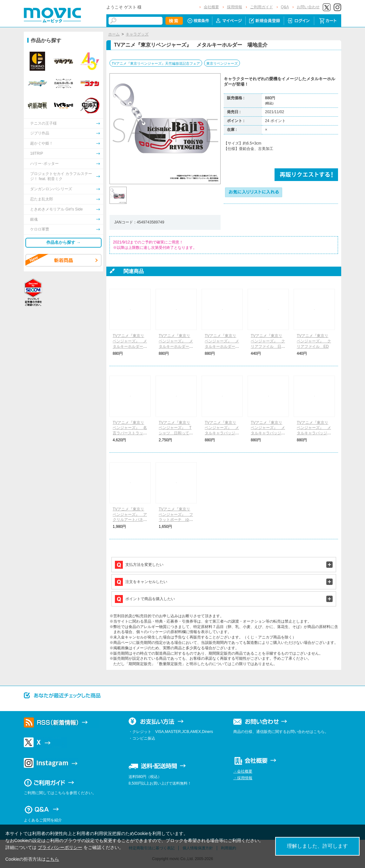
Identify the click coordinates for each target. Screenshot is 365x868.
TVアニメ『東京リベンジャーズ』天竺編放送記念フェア (156, 63)
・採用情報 (243, 778)
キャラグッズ (137, 34)
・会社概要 (243, 771)
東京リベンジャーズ (222, 63)
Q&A (285, 7)
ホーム (114, 34)
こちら (52, 859)
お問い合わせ (308, 7)
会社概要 (211, 7)
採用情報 (235, 7)
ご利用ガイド (262, 7)
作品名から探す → (63, 242)
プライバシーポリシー (60, 847)
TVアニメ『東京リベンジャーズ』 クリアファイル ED (314, 341)
